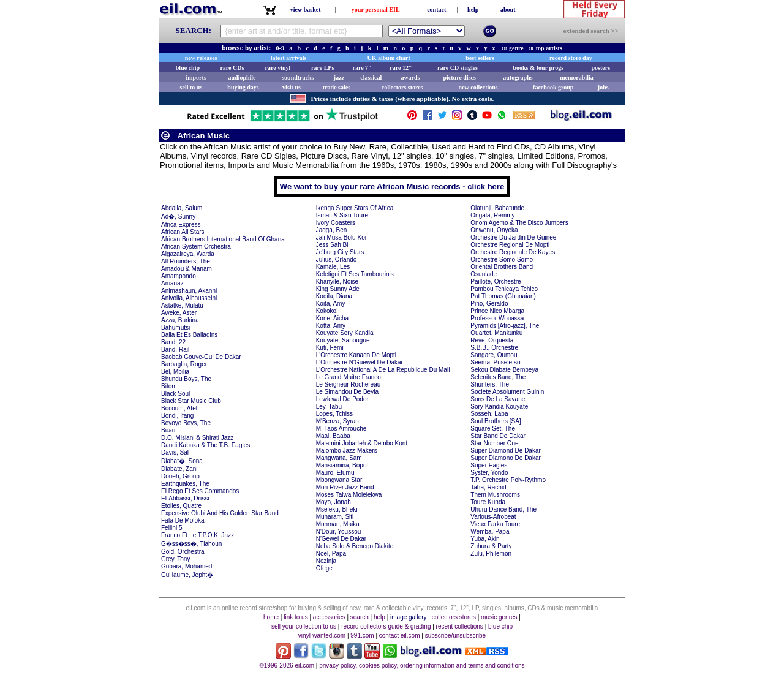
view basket (306, 9)
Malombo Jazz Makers (347, 451)
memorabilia (576, 77)
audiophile (242, 77)
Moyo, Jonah (334, 502)
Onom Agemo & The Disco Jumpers (519, 223)
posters (601, 68)
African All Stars (183, 232)
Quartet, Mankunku (496, 333)
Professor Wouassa (497, 318)
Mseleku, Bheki (337, 509)
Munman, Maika (338, 524)
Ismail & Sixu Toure (342, 215)
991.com (362, 636)
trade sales (337, 87)
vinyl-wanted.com (322, 636)
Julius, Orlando (337, 259)
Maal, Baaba (333, 436)
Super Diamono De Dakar (506, 458)
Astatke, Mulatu (182, 305)
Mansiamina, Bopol (342, 465)
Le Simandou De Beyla (347, 392)
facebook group (553, 87)
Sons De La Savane (498, 399)
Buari (168, 430)
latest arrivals (289, 58)
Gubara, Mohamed (187, 566)
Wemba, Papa (490, 531)
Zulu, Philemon (491, 553)
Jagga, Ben (332, 230)
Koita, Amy (331, 304)
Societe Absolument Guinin (507, 392)
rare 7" (362, 68)
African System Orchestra (196, 247)
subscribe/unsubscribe (456, 636)
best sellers (480, 58)
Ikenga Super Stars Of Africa (355, 208)
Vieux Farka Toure (495, 524)
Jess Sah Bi (332, 245)
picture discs (459, 77)
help (473, 9)
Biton (168, 386)
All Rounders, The (186, 261)
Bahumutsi (175, 327)
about (508, 9)
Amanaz (172, 283)
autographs (518, 77)
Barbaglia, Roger (184, 364)
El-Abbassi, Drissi (185, 498)
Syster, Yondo (489, 473)
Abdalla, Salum (182, 208)
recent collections (460, 626)
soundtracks (298, 77)
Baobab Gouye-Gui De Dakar (201, 357)
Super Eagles (489, 465)
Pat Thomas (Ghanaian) (503, 296)
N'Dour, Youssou (339, 531)
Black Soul (175, 394)
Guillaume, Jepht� (187, 575)
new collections (478, 87)
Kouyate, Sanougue (343, 340)
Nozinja (326, 561)
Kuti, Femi (330, 348)
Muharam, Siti (335, 517)
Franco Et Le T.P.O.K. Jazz (198, 535)
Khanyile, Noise (337, 281)
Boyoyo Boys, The (186, 423)
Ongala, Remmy (492, 215)
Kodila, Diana (334, 296)
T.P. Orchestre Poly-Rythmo (508, 480)
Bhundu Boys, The (186, 379)
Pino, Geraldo (489, 304)
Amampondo (179, 276)
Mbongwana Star (339, 480)
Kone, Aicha (332, 318)
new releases (201, 58)
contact (436, 9)
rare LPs (322, 68)
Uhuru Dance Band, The (503, 509)
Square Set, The (493, 429)
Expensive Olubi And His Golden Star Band (220, 513)
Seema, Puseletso (495, 362)
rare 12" (401, 68)
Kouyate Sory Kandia (345, 333)
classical (371, 77)
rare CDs (232, 68)
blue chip (188, 68)
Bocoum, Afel (179, 408)
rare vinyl (278, 68)
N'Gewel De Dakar (341, 539)
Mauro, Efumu (335, 473)
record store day (571, 58)
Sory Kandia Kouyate (499, 406)
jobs (603, 87)
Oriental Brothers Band (502, 267)
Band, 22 (173, 342)
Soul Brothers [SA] (496, 421)
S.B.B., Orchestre (494, 348)
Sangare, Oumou (494, 355)
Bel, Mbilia (175, 372)
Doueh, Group (180, 476)
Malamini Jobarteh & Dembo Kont (362, 443)
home (271, 617)
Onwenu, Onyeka (494, 230)
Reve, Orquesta (492, 340)
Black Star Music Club (191, 401)
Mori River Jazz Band (345, 487)
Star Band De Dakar (498, 436)
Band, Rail (175, 349)
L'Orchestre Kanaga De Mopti (356, 355)
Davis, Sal (175, 452)
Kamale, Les (333, 267)
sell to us (191, 87)
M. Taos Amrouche (341, 429)
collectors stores (402, 87)
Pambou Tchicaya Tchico (504, 289)
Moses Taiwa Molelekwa (349, 495)
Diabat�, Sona (182, 461)
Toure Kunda (488, 502)
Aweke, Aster (179, 313)
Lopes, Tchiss (334, 414)
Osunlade (484, 274)
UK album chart (389, 58)
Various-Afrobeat (493, 517)
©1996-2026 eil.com (287, 666)
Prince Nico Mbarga (497, 311)
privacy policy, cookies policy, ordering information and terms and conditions (422, 666)
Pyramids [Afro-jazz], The (505, 326)
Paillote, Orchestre (496, 281)
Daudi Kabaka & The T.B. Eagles (205, 445)
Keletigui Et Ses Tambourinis (355, 274)
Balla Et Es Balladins (189, 335)
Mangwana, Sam (339, 458)
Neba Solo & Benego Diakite (355, 546)
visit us (292, 87)
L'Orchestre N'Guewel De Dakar (360, 362)
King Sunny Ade (338, 289)
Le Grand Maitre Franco (349, 377)
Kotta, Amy (331, 326)
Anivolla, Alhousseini (189, 298)
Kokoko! (327, 311)
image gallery (408, 617)
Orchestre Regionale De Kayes (513, 252)
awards (410, 77)
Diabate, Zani (179, 469)
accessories (329, 617)
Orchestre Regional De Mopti (510, 245)
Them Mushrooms (495, 495)
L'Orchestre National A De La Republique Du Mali (383, 370)
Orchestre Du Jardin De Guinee (513, 237)
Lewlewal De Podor (342, 399)
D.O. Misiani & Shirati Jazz (197, 438)
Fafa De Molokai (183, 520)
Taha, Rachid (488, 487)
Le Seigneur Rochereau (349, 384)
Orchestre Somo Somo (502, 259)
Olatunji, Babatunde (497, 208)
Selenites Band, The (498, 377)
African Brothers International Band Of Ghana (223, 239)
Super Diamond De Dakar (506, 451)
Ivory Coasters (336, 223)
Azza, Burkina (180, 320)
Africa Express (181, 225)
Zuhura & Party (491, 546)
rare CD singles (458, 68)
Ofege (324, 568)
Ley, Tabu (329, 406)
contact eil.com (400, 636)
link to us (296, 617)
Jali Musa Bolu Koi (341, 237)
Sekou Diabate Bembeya (504, 370)
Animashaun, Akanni (189, 291)
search (360, 617)
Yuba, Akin (485, 539)
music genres (499, 617)
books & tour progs (538, 68)
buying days (243, 87)
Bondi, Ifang (177, 416)
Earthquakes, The (185, 484)
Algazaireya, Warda (188, 254)
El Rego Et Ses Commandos (200, 491)
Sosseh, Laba (489, 414)
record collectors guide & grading (386, 626)
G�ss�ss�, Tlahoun (191, 544)
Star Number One (494, 443)
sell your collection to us (304, 626)
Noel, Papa (331, 553)
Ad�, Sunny (178, 217)
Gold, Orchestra (183, 552)
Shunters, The (490, 384)
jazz (339, 77)
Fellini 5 (171, 528)
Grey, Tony (175, 559)
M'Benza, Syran (337, 421)
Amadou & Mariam (187, 269)
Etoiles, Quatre (181, 506)
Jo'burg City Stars (340, 252)
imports (196, 77)
